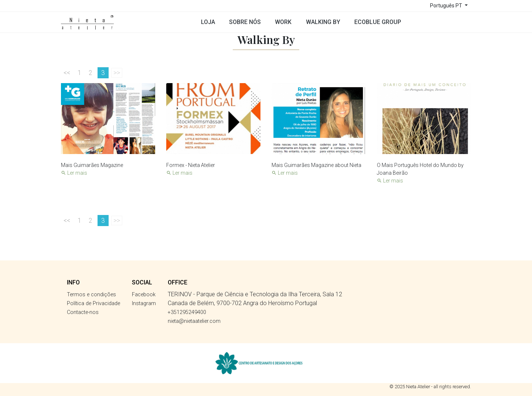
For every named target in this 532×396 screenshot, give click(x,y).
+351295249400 (187, 312)
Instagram (144, 303)
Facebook (144, 295)
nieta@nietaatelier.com (194, 321)
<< (67, 73)
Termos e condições (91, 295)
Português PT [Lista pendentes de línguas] (447, 6)
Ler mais (74, 173)
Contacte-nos (83, 312)
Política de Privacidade (93, 303)
